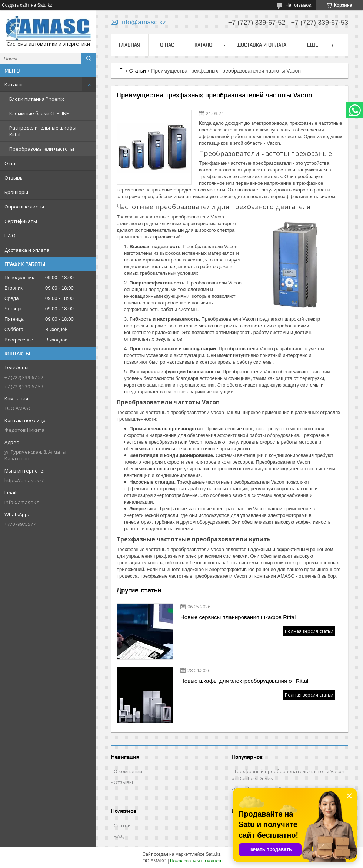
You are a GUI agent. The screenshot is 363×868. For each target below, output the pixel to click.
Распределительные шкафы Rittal (43, 131)
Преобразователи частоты (42, 149)
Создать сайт (16, 5)
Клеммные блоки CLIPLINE (39, 113)
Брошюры (16, 192)
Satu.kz (213, 854)
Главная (130, 45)
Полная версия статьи (309, 631)
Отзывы (14, 178)
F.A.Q (10, 236)
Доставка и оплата (27, 250)
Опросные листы (24, 207)
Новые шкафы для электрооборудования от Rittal (244, 681)
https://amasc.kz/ (24, 480)
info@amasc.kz (22, 502)
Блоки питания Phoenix (37, 99)
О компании (128, 771)
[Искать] (89, 59)
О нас (11, 163)
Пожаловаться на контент (197, 861)
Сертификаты (21, 221)
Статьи (137, 71)
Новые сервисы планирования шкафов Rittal (238, 617)
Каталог (14, 84)
